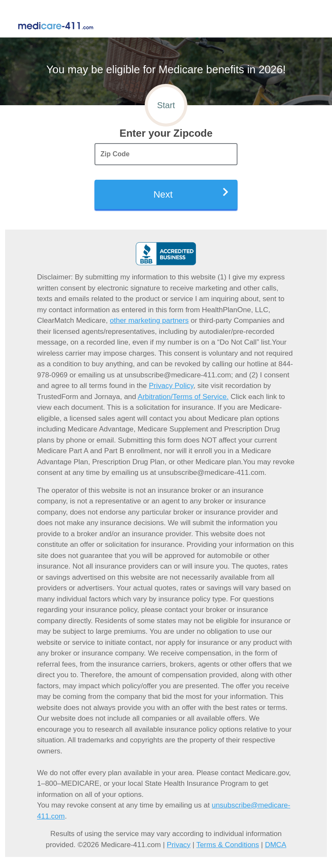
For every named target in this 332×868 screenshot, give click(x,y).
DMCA (275, 845)
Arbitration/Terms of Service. (183, 397)
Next (191, 194)
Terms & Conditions (228, 845)
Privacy (179, 845)
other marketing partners (149, 320)
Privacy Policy (171, 386)
